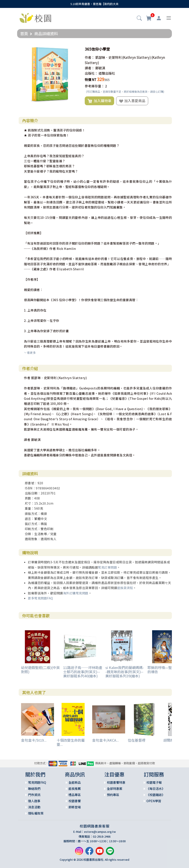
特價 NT (91, 80)
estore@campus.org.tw (100, 832)
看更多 (30, 353)
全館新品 (75, 782)
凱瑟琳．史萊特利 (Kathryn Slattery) (123, 57)
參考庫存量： (95, 86)
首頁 (24, 33)
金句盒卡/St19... (34, 740)
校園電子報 (154, 782)
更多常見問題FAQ (40, 598)
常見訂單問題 (107, 567)
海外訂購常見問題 (76, 593)
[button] (139, 18)
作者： (90, 57)
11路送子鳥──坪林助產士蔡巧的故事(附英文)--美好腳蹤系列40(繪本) (83, 672)
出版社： (91, 73)
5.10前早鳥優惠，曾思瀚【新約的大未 (94, 4)
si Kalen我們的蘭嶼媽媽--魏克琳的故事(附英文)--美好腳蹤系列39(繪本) (125, 672)
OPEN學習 (154, 801)
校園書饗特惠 (116, 782)
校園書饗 (75, 801)
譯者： (90, 68)
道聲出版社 (107, 73)
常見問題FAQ (37, 782)
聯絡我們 (34, 789)
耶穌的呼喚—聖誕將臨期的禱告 (167, 670)
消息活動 (34, 807)
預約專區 (113, 795)
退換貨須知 (125, 588)
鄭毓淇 (100, 68)
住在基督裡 (137, 740)
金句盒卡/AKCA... (105, 740)
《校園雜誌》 (156, 795)
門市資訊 (34, 795)
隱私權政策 (36, 813)
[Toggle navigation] (169, 18)
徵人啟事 (34, 801)
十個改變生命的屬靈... (71, 742)
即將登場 (75, 807)
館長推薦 (75, 789)
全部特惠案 (115, 789)
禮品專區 (75, 795)
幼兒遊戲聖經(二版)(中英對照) (40, 670)
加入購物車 (99, 101)
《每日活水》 (156, 789)
